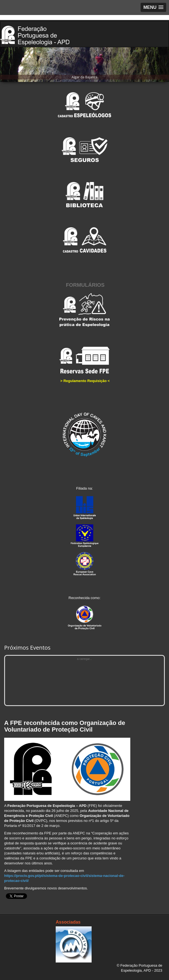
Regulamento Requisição (85, 381)
